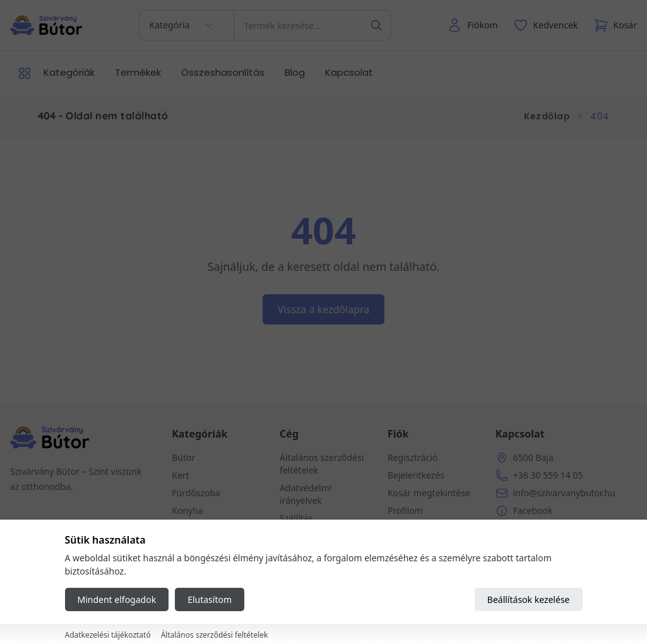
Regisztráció (413, 457)
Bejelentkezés (416, 475)
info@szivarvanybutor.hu (564, 493)
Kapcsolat (349, 72)
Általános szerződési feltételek (215, 635)
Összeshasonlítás (223, 72)
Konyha (187, 510)
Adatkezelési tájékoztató (108, 635)
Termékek (138, 72)
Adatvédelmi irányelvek (306, 494)
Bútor (183, 457)
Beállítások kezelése (529, 599)
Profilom (405, 510)
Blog (295, 72)
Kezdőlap (547, 116)
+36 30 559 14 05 (548, 475)
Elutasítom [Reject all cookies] (210, 599)
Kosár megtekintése (429, 493)
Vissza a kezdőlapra (324, 309)
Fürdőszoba (196, 493)
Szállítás (296, 518)
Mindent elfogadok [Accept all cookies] (117, 599)
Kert (180, 475)
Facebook (533, 510)
